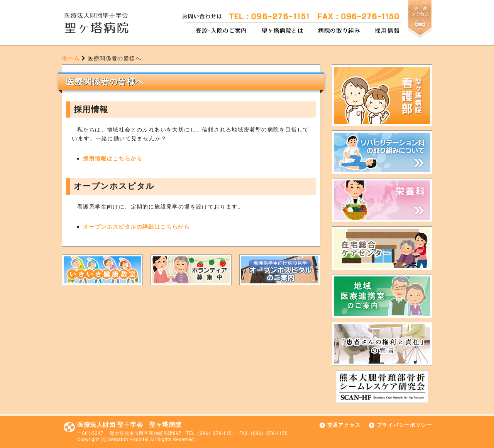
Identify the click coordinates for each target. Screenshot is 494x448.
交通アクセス (344, 425)
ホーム (71, 58)
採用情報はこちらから (113, 158)
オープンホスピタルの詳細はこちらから (136, 227)
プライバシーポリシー (404, 425)
